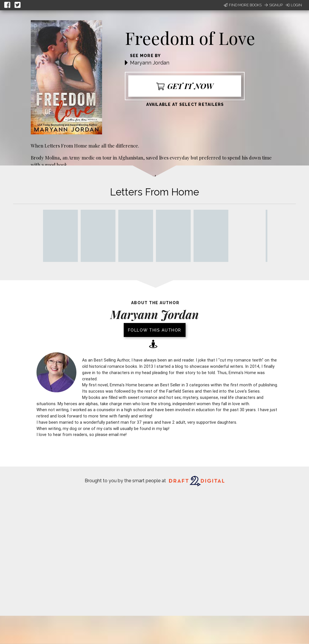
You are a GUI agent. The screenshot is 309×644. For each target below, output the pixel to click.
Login (294, 5)
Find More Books (243, 5)
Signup (274, 5)
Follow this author (155, 330)
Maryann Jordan (150, 63)
